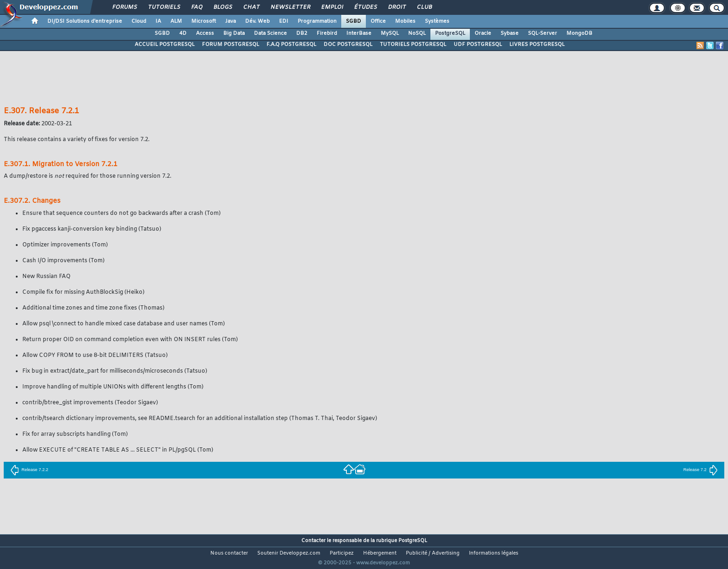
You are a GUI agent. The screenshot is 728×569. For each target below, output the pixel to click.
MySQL (390, 33)
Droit (396, 7)
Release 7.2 (701, 470)
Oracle (483, 33)
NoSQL (417, 33)
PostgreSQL (450, 33)
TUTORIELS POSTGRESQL (413, 45)
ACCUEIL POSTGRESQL (165, 45)
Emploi (332, 7)
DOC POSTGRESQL (348, 45)
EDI (284, 21)
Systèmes (437, 21)
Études (365, 7)
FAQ (196, 7)
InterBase (359, 33)
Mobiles (405, 21)
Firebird (327, 33)
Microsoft (204, 21)
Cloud (139, 21)
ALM (176, 21)
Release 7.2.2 (29, 470)
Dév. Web (257, 21)
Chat (251, 7)
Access (205, 33)
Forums (124, 7)
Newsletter (290, 7)
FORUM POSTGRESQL (231, 45)
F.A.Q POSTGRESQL (291, 45)
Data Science (270, 33)
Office (378, 21)
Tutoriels (164, 7)
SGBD (354, 21)
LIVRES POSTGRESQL (537, 45)
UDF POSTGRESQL (478, 45)
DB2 (302, 33)
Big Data (234, 33)
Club (424, 7)
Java (231, 21)
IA (158, 21)
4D (183, 33)
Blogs (222, 7)
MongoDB (579, 33)
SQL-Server (543, 33)
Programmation (317, 21)
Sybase (510, 33)
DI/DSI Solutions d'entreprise (85, 21)
